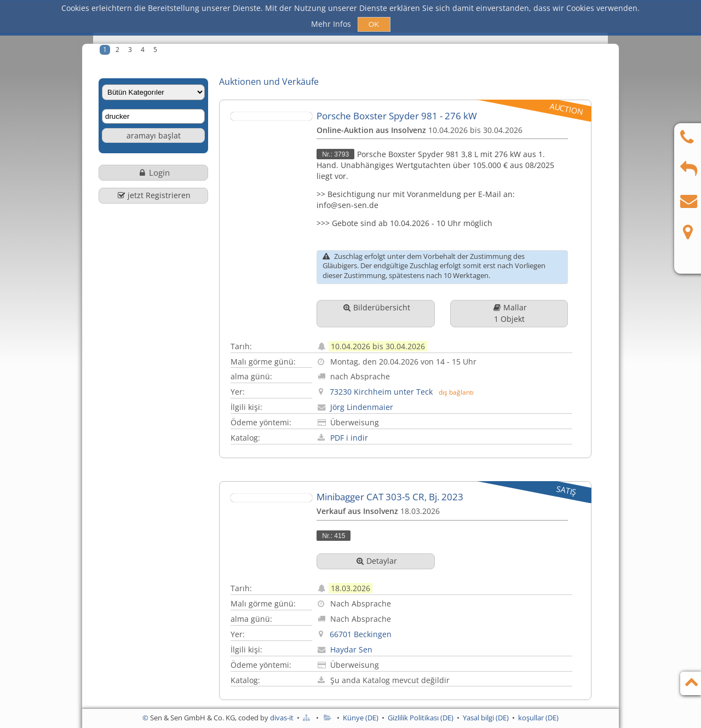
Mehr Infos (332, 24)
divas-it (282, 718)
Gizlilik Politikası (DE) (421, 718)
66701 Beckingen (379, 619)
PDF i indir (368, 428)
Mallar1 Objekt (527, 311)
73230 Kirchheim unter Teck (400, 385)
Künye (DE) (361, 718)
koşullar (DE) (538, 718)
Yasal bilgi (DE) (486, 718)
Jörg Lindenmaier (380, 400)
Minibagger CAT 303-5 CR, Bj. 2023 (409, 487)
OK (374, 24)
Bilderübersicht (394, 311)
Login (154, 171)
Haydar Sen (370, 634)
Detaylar (394, 550)
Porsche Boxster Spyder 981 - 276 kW (415, 114)
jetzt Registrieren (153, 192)
